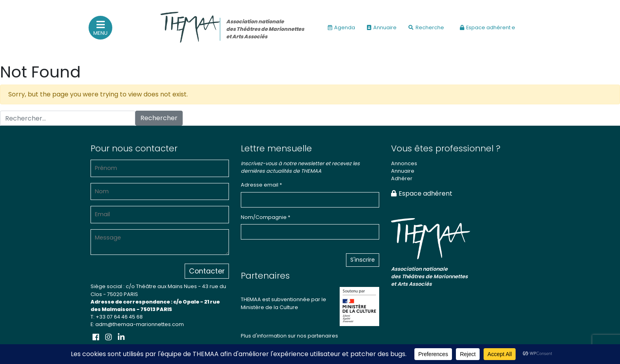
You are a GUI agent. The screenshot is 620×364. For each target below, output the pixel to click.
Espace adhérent (422, 193)
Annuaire (382, 27)
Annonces (404, 163)
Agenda (341, 27)
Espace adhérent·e (488, 27)
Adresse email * (261, 185)
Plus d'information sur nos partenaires (289, 336)
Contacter (207, 271)
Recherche (426, 27)
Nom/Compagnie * (266, 217)
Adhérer (402, 178)
